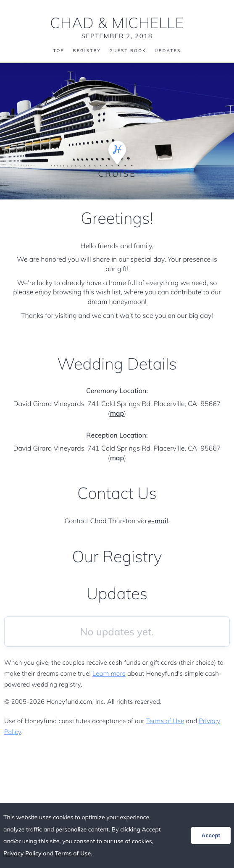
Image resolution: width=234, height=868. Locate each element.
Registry (87, 51)
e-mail (158, 521)
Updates (168, 51)
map (117, 413)
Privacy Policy (22, 853)
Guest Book (128, 51)
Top (59, 51)
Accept (211, 835)
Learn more (109, 673)
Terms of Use (165, 721)
